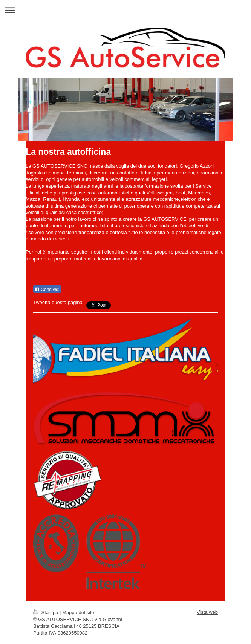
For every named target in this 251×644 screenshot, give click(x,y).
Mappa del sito (78, 613)
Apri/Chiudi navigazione (125, 10)
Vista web (207, 612)
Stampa (46, 613)
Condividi (47, 289)
